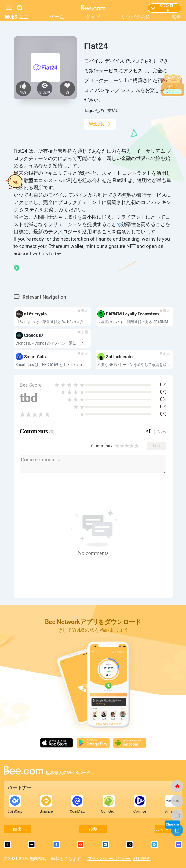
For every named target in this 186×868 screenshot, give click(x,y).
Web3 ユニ (17, 17)
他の (100, 111)
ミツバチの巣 (136, 17)
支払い (114, 111)
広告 (176, 17)
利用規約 (142, 859)
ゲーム (57, 17)
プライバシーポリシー (109, 859)
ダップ (93, 17)
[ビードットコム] (177, 786)
